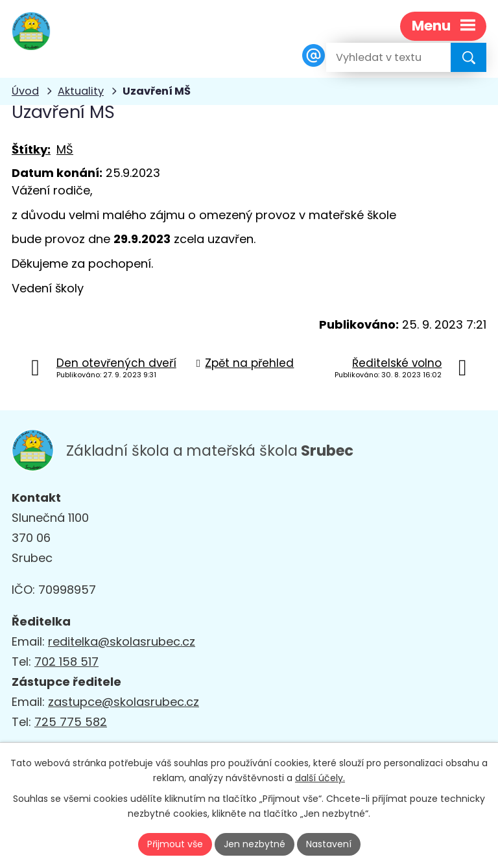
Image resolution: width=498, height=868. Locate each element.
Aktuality (81, 91)
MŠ (65, 149)
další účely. (320, 778)
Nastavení (329, 844)
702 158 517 (66, 662)
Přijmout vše (175, 844)
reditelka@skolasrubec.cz (122, 641)
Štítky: (31, 149)
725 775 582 (71, 722)
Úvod (25, 91)
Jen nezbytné (255, 844)
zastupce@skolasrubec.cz (124, 702)
